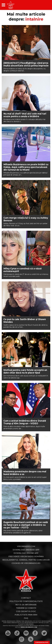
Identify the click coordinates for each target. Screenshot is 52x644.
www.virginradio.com (29, 627)
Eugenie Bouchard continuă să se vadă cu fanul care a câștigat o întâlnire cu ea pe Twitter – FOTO (26, 525)
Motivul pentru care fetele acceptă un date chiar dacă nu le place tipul (25, 371)
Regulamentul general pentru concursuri (26, 560)
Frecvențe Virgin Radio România (26, 557)
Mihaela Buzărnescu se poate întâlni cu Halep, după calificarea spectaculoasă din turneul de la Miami (26, 167)
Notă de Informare (26, 605)
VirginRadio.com (26, 546)
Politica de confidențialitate (26, 601)
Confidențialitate (42, 642)
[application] (45, 5)
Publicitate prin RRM (26, 615)
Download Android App (26, 550)
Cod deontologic (26, 611)
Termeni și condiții (26, 608)
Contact (26, 598)
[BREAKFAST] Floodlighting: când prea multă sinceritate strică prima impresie (26, 64)
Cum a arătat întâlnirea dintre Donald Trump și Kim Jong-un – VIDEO (25, 422)
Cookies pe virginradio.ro (26, 563)
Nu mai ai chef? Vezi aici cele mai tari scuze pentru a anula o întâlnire (25, 115)
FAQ (26, 618)
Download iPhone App (26, 553)
